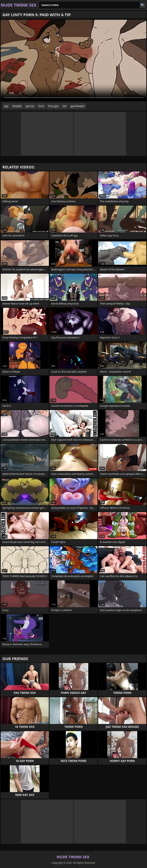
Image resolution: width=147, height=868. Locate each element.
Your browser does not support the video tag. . (73, 61)
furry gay (53, 106)
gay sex (30, 106)
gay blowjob (77, 106)
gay (6, 106)
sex (64, 106)
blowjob (17, 106)
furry (41, 106)
